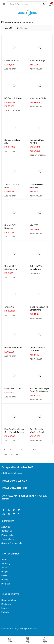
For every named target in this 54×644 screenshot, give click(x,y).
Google (5, 572)
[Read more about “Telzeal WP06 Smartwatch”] (35, 274)
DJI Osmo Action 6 (13, 98)
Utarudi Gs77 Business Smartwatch (11, 228)
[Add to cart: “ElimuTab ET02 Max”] (11, 397)
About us (6, 527)
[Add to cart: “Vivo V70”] (36, 234)
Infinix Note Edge (38, 61)
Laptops (5, 608)
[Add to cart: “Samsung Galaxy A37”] (11, 151)
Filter (7, 28)
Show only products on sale (19, 22)
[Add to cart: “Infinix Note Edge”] (36, 69)
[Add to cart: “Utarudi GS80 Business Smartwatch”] (36, 196)
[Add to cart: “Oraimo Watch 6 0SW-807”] (36, 359)
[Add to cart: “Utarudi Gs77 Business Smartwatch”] (11, 237)
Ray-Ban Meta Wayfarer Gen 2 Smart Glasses (37, 432)
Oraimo (5, 580)
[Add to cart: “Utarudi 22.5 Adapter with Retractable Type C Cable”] (11, 277)
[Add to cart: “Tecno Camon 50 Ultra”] (11, 196)
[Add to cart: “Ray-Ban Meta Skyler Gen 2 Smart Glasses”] (36, 400)
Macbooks (6, 604)
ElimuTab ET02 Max (13, 389)
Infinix (4, 576)
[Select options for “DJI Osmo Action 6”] (12, 111)
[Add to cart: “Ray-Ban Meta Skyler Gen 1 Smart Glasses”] (11, 441)
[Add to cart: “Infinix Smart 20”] (11, 69)
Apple (4, 568)
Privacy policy (8, 535)
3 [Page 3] (16, 450)
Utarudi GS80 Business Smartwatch (36, 188)
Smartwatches (9, 600)
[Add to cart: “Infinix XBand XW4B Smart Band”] (36, 318)
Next (14, 455)
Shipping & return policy (12, 543)
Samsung (6, 564)
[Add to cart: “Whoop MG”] (11, 315)
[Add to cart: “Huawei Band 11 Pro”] (11, 356)
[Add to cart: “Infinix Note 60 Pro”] (36, 107)
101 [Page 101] (42, 450)
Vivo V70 (34, 225)
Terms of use (8, 539)
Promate (6, 584)
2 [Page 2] (10, 450)
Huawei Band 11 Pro (13, 348)
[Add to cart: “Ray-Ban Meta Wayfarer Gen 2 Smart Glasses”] (36, 441)
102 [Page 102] (5, 455)
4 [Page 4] (22, 450)
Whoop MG (9, 307)
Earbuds (5, 612)
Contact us (7, 531)
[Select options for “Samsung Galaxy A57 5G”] (38, 155)
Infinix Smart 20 (12, 61)
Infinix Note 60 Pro (39, 98)
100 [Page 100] (34, 450)
